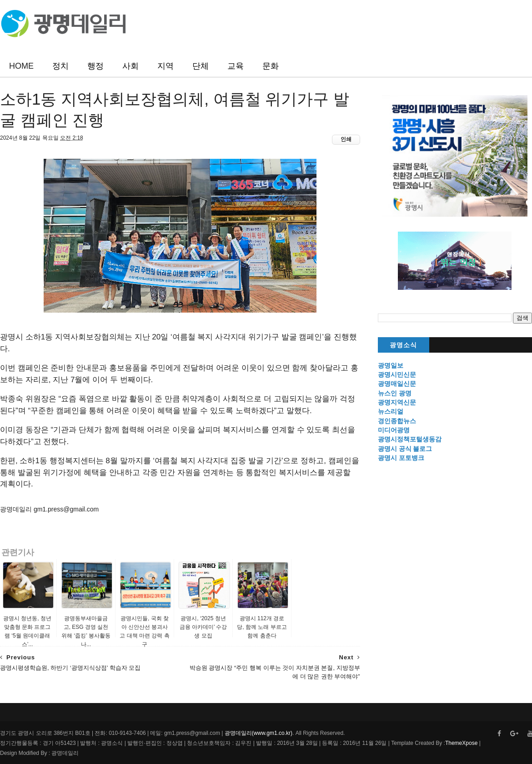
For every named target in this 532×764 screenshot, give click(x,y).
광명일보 (391, 365)
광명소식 (403, 345)
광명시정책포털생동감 (410, 439)
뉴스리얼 (391, 411)
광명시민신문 (397, 374)
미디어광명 (394, 430)
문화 (271, 66)
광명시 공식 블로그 (405, 449)
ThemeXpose (461, 743)
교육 (236, 66)
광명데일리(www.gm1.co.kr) (258, 733)
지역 (166, 66)
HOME (21, 66)
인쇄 (346, 139)
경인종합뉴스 (397, 421)
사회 (130, 66)
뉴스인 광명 (395, 393)
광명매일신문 (397, 384)
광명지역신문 (397, 402)
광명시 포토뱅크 (401, 458)
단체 (201, 66)
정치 (60, 66)
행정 (95, 66)
